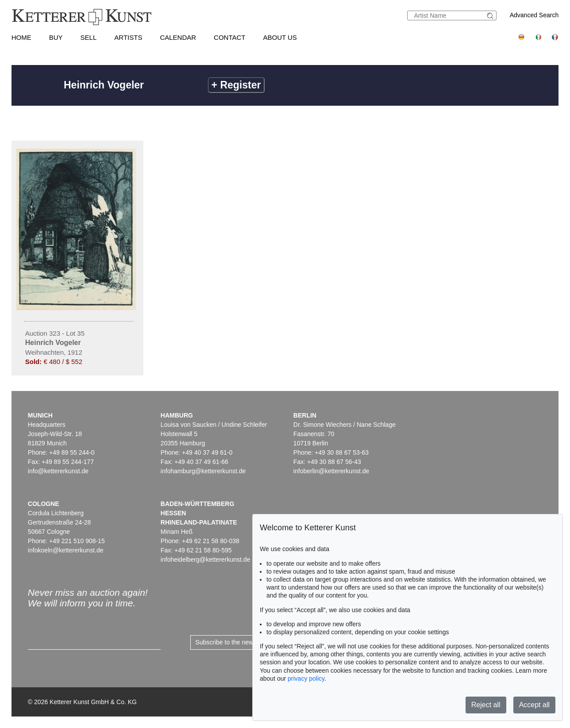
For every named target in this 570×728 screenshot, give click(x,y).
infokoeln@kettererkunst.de (66, 550)
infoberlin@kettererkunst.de (331, 471)
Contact (229, 37)
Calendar (178, 37)
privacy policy (306, 678)
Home (21, 37)
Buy (56, 37)
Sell (89, 37)
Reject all (486, 705)
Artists (128, 37)
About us (280, 37)
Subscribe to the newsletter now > (242, 642)
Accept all (534, 705)
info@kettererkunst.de (58, 471)
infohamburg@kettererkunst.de (203, 471)
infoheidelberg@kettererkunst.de (206, 559)
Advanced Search (534, 15)
